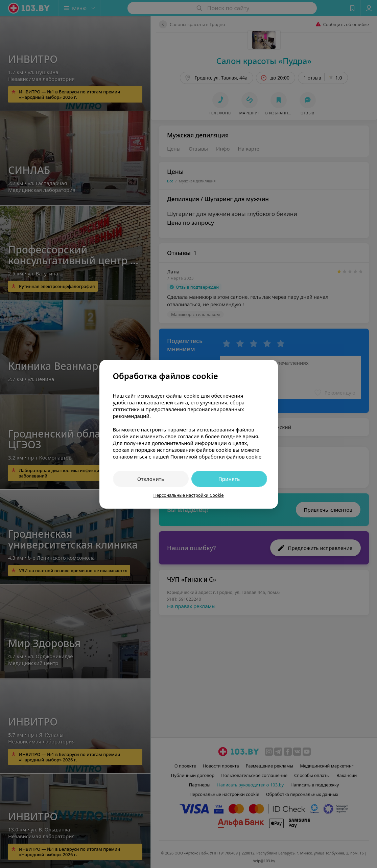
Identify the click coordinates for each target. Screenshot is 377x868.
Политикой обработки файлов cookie (216, 457)
